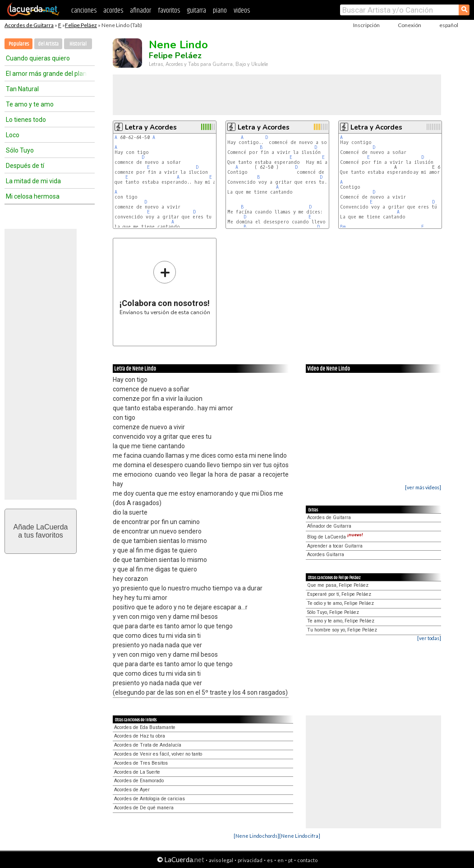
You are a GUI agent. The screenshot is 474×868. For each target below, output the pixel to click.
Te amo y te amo (30, 104)
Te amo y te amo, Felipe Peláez (341, 621)
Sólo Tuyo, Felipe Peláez (333, 612)
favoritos (169, 11)
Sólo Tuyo (20, 150)
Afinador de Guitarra (329, 526)
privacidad (250, 860)
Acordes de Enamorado (139, 781)
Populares (19, 44)
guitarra (196, 11)
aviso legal (221, 860)
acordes (113, 11)
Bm (343, 227)
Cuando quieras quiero (38, 58)
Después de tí (25, 166)
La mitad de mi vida (33, 181)
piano (220, 11)
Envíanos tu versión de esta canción (165, 288)
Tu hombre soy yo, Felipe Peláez (342, 630)
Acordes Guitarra (326, 555)
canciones (84, 11)
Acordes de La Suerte (137, 772)
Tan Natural (22, 89)
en (281, 860)
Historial (78, 44)
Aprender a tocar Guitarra (335, 546)
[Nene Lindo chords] (256, 836)
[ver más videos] (423, 487)
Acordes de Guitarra (29, 25)
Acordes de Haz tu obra (140, 736)
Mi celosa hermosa (33, 196)
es (270, 860)
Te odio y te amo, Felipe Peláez (341, 603)
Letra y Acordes (151, 127)
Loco (13, 135)
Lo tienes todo (26, 120)
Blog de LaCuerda (335, 537)
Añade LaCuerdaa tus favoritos (41, 531)
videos (242, 11)
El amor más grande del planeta (46, 74)
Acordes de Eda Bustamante (145, 727)
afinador (140, 11)
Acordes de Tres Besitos (141, 763)
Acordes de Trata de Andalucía (148, 745)
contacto (307, 860)
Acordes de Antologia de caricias (150, 799)
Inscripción (366, 25)
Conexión (410, 25)
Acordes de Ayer (132, 790)
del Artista (48, 44)
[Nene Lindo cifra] (300, 836)
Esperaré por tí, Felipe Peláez (339, 594)
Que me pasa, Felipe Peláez (338, 585)
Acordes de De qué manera (144, 808)
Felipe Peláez (81, 25)
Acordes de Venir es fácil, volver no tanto (158, 754)
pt (290, 860)
